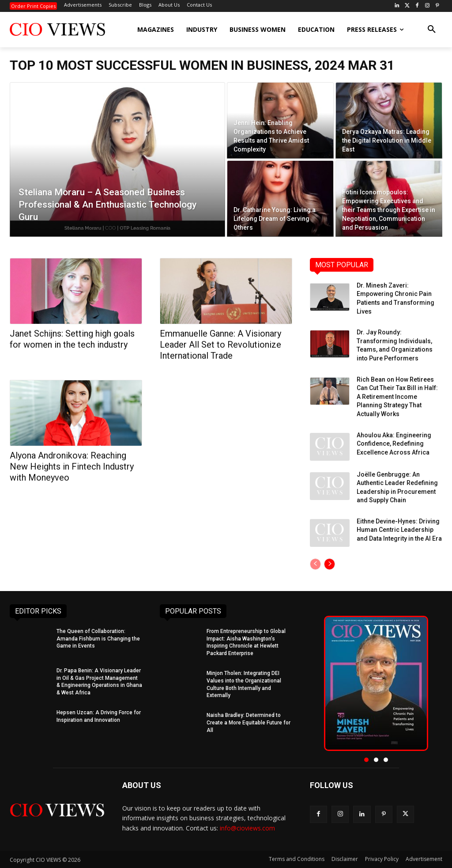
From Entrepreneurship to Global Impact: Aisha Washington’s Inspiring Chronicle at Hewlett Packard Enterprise (246, 642)
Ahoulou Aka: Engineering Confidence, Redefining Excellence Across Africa (394, 444)
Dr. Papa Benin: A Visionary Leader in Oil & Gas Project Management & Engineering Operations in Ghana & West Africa (99, 682)
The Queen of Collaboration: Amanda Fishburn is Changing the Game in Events (98, 639)
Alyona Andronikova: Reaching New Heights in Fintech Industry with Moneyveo (72, 466)
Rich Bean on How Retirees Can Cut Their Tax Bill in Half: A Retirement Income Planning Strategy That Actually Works (397, 397)
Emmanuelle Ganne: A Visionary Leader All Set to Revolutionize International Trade (220, 345)
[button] (432, 30)
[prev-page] (315, 564)
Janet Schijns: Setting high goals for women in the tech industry (72, 339)
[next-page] (330, 564)
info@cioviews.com (247, 828)
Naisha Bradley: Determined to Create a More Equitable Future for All (249, 723)
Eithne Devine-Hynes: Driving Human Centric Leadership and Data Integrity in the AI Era (399, 530)
